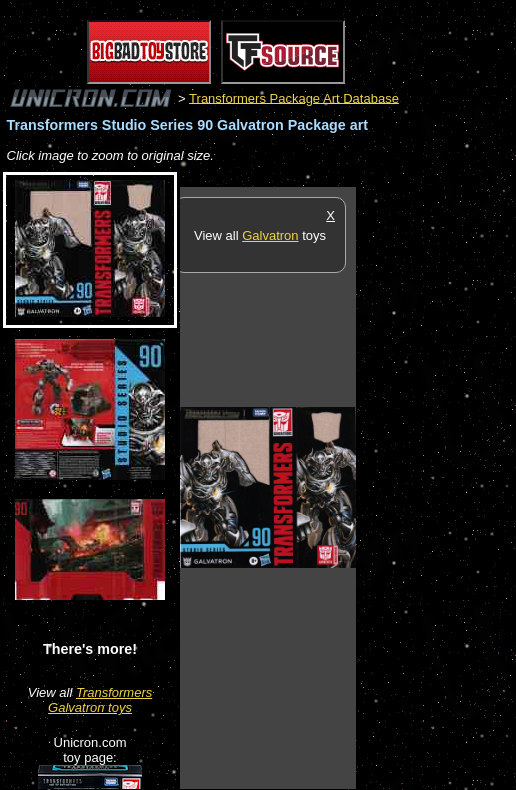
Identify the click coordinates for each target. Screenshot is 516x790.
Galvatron (270, 235)
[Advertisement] (436, 487)
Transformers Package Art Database (294, 97)
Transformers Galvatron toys (100, 700)
